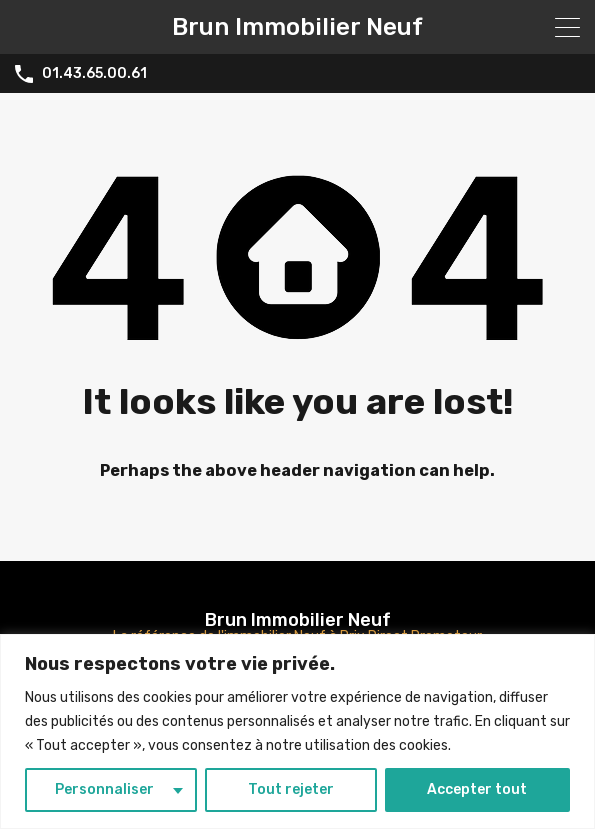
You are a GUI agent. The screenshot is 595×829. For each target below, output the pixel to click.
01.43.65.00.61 (94, 74)
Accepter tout (477, 789)
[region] (297, 731)
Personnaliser (104, 789)
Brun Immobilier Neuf (297, 27)
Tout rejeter (291, 789)
